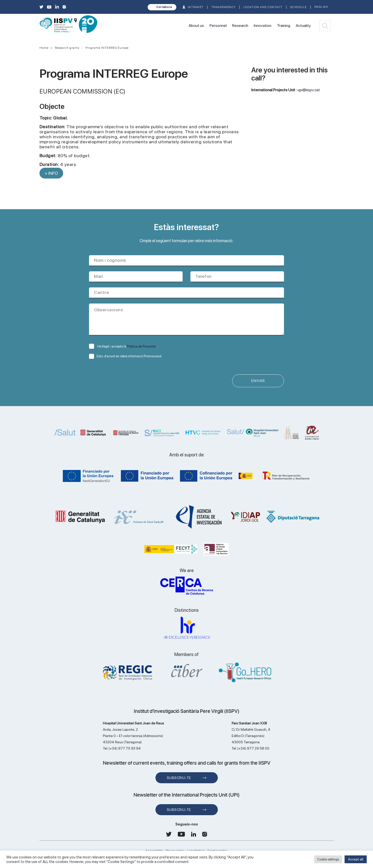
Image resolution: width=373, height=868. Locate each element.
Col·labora (164, 7)
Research (240, 26)
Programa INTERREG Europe (107, 48)
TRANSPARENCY (224, 7)
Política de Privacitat (141, 346)
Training (284, 26)
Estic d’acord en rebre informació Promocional (125, 356)
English (321, 7)
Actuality (303, 26)
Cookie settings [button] (328, 859)
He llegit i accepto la (122, 346)
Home (44, 48)
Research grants (67, 48)
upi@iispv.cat (309, 90)
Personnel (218, 26)
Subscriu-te (179, 778)
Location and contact (263, 7)
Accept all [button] (356, 859)
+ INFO (51, 173)
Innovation (263, 26)
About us (196, 26)
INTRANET (196, 7)
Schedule (299, 7)
